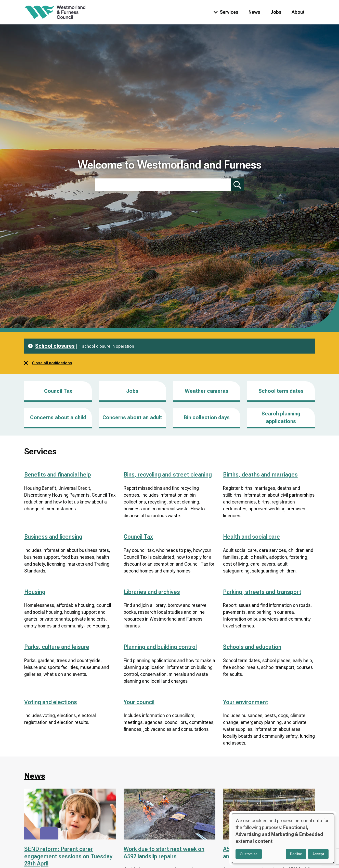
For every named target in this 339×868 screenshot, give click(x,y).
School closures (55, 346)
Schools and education (252, 647)
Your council (139, 702)
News (254, 12)
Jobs (276, 12)
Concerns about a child (58, 417)
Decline (296, 854)
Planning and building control (160, 647)
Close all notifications (48, 363)
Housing (35, 592)
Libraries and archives (152, 592)
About (298, 12)
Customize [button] (249, 854)
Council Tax (58, 391)
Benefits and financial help (58, 475)
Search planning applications (281, 417)
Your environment (246, 702)
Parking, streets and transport (262, 592)
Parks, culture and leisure (57, 647)
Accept (318, 854)
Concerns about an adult (132, 417)
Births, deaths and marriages (260, 475)
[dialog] (283, 838)
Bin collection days (207, 417)
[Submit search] (237, 185)
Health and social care (251, 537)
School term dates (281, 391)
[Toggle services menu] (225, 12)
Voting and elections (51, 702)
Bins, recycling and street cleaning (168, 475)
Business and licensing (53, 537)
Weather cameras (207, 391)
